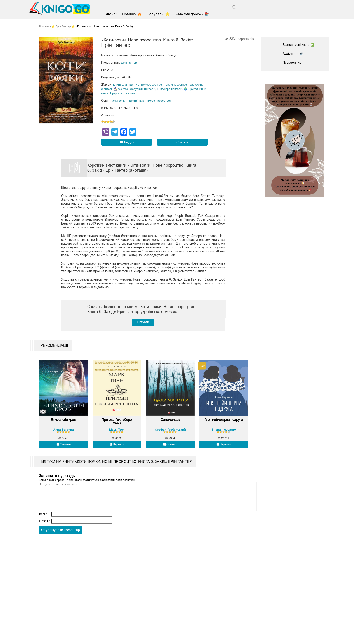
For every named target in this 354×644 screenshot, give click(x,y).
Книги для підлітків (127, 91)
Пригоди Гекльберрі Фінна (117, 447)
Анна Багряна (63, 454)
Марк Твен (117, 454)
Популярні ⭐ (165, 14)
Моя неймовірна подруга (224, 447)
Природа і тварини (150, 99)
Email (45, 551)
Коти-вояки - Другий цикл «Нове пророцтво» (144, 106)
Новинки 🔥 (139, 14)
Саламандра (170, 445)
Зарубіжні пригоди (162, 95)
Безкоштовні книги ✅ (301, 44)
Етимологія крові (63, 445)
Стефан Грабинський (170, 454)
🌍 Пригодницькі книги (118, 99)
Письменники (294, 62)
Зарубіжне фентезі (115, 95)
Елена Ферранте (224, 454)
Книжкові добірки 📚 (199, 14)
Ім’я (43, 544)
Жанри (119, 14)
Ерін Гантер (130, 69)
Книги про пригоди (191, 95)
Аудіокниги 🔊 (294, 53)
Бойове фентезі (154, 91)
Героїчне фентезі (180, 91)
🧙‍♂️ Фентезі (139, 95)
